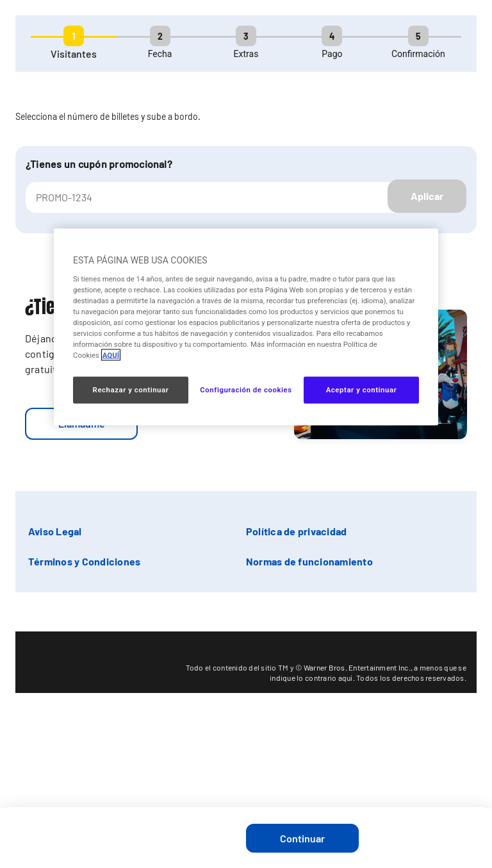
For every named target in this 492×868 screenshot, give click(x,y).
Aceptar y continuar (362, 390)
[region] (246, 327)
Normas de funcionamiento (309, 561)
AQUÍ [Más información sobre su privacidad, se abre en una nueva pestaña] (111, 355)
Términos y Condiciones (84, 561)
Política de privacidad (296, 531)
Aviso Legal (55, 531)
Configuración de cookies (246, 390)
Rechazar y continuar (131, 390)
